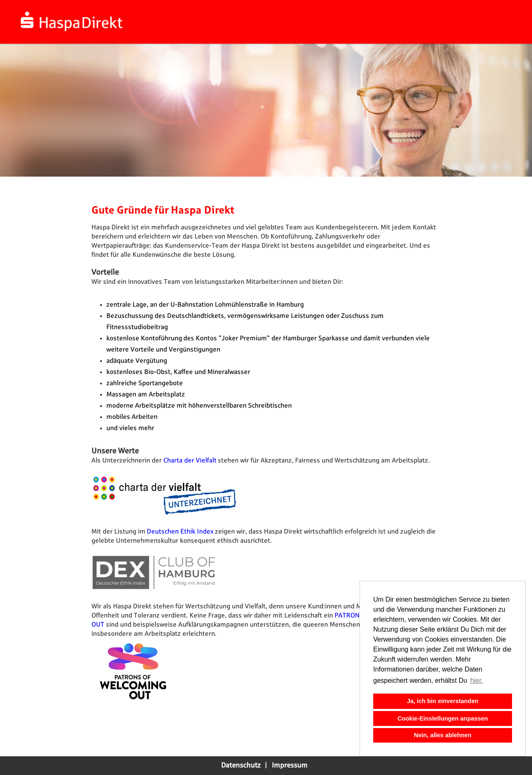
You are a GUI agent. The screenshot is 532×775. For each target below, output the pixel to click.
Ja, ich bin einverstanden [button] (443, 701)
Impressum (290, 765)
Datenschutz (241, 765)
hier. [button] (477, 680)
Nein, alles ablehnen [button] (443, 735)
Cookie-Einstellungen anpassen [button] (443, 718)
